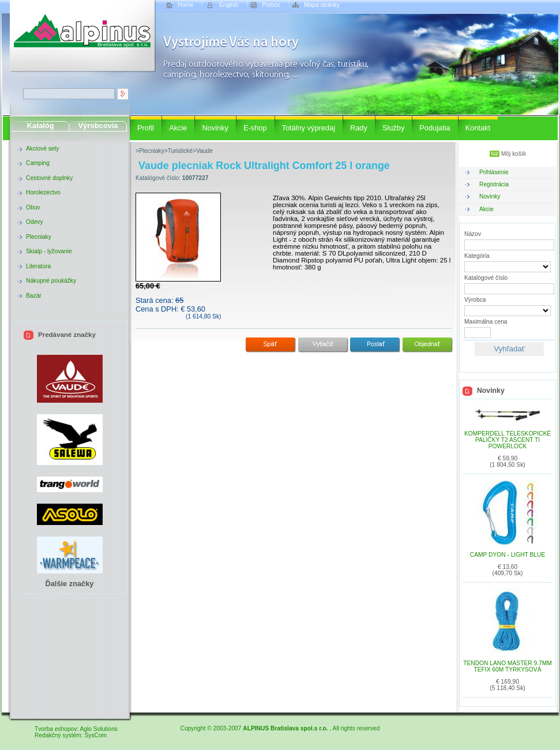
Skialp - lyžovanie (49, 251)
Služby (393, 128)
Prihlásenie (494, 172)
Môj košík (514, 154)
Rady (359, 128)
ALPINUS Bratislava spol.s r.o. (286, 728)
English (229, 5)
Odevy (35, 222)
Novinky (215, 128)
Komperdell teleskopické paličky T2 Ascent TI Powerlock (508, 440)
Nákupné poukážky (51, 281)
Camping (38, 163)
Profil (146, 128)
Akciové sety (42, 149)
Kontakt (478, 128)
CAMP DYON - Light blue (508, 555)
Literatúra (38, 266)
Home (185, 5)
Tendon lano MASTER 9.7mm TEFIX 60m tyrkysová (508, 666)
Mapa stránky (322, 5)
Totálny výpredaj (309, 128)
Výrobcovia (98, 125)
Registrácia (494, 184)
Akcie (178, 128)
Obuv (33, 207)
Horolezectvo (43, 192)
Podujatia (435, 128)
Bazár (34, 296)
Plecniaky (39, 237)
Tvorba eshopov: (57, 729)
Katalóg (41, 125)
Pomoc (271, 5)
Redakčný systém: (59, 735)
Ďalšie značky (70, 584)
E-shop (255, 128)
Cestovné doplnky (49, 178)
